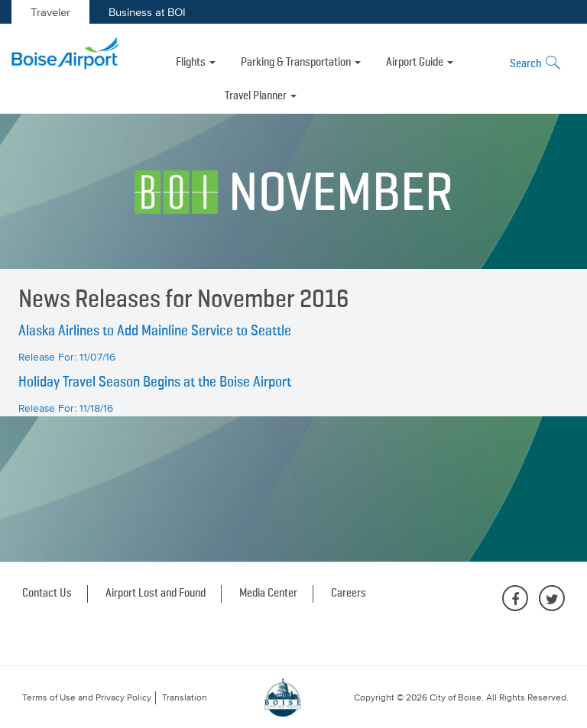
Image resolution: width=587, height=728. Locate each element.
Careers (349, 594)
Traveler (50, 12)
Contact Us (47, 594)
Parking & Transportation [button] (301, 63)
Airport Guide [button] (420, 63)
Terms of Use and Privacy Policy (87, 697)
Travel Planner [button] (261, 96)
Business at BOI (147, 12)
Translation (185, 697)
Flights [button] (196, 63)
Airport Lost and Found (156, 594)
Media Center (268, 594)
